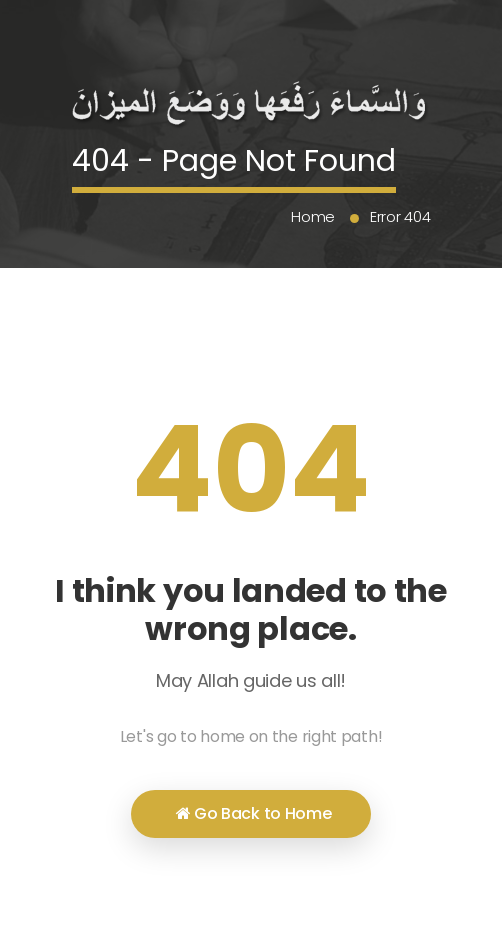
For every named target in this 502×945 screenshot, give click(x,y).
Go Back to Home (254, 813)
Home (313, 216)
